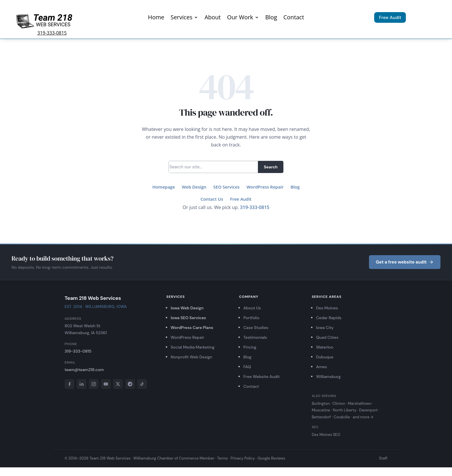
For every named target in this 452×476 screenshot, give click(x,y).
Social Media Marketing (193, 347)
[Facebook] (69, 384)
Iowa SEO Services (188, 318)
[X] (118, 384)
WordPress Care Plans (192, 328)
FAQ (247, 367)
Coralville (342, 417)
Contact (294, 18)
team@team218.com (84, 370)
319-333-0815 (52, 33)
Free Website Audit (261, 377)
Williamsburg (328, 377)
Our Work (240, 18)
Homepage (163, 187)
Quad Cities (327, 337)
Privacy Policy (243, 458)
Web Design (194, 187)
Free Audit (390, 17)
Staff (383, 458)
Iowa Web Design (187, 308)
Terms (222, 458)
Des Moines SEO (326, 435)
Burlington (321, 403)
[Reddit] (130, 384)
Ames (321, 367)
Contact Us (212, 199)
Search (271, 167)
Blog (271, 18)
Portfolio (251, 318)
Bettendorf (321, 417)
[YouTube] (106, 384)
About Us (252, 308)
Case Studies (256, 328)
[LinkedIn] (82, 384)
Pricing (250, 347)
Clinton (339, 403)
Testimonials (255, 337)
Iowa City (325, 328)
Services (182, 18)
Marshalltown (360, 403)
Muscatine (321, 410)
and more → (363, 417)
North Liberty (345, 410)
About (212, 18)
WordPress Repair (265, 187)
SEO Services (226, 187)
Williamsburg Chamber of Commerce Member (174, 458)
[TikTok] (142, 384)
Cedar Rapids (329, 318)
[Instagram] (94, 384)
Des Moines (327, 308)
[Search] (213, 167)
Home (156, 18)
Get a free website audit (405, 262)
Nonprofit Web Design (192, 357)
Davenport (368, 410)
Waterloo (325, 347)
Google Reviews (272, 458)
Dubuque (325, 357)
